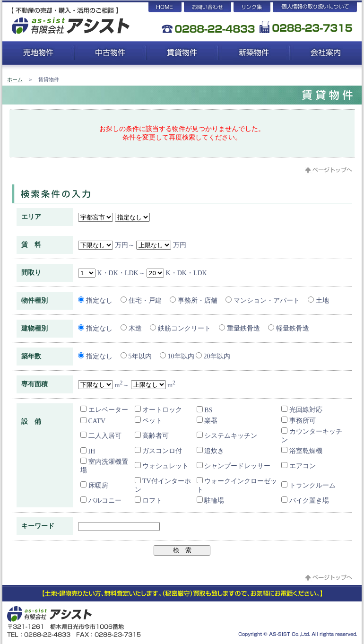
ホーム (15, 79)
